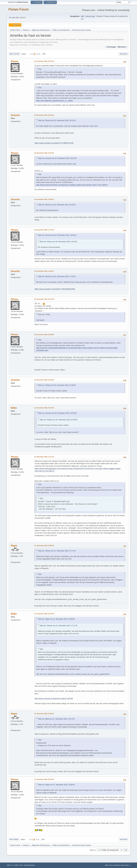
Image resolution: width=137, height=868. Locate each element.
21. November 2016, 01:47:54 (44, 408)
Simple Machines (29, 865)
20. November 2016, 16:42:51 (44, 153)
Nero (49, 515)
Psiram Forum (19, 9)
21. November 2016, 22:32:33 (44, 779)
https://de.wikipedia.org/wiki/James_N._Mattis (54, 101)
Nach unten (14, 54)
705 (44, 54)
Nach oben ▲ (126, 865)
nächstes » (122, 47)
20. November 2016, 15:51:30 (44, 61)
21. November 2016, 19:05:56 (44, 546)
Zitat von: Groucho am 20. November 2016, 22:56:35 (57, 413)
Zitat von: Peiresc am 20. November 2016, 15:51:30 (57, 120)
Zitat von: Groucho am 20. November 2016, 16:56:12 (57, 235)
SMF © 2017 (19, 865)
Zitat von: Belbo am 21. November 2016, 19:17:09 (56, 719)
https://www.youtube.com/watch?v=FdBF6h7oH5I (54, 143)
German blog (90, 16)
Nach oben (14, 840)
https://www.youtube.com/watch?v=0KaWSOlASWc (55, 289)
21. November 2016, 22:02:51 (44, 714)
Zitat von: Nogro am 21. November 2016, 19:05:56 (56, 619)
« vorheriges (111, 47)
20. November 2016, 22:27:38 (44, 299)
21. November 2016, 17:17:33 (44, 457)
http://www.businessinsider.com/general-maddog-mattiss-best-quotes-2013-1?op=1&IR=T (72, 185)
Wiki (82, 16)
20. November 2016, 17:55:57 (44, 271)
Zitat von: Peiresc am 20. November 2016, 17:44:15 (57, 276)
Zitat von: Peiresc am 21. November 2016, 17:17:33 (57, 551)
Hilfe (106, 865)
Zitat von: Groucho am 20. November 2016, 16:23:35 (57, 158)
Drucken (123, 54)
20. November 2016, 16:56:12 (44, 199)
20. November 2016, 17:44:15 (44, 230)
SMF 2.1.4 (10, 865)
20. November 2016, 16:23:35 (44, 115)
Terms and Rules (115, 865)
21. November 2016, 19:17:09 (44, 614)
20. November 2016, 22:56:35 (44, 380)
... (41, 54)
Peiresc (15, 61)
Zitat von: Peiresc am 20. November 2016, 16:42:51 (57, 205)
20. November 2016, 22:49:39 (44, 335)
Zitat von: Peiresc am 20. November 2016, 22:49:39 (57, 385)
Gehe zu (93, 850)
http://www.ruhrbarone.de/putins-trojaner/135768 (54, 699)
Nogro (14, 546)
